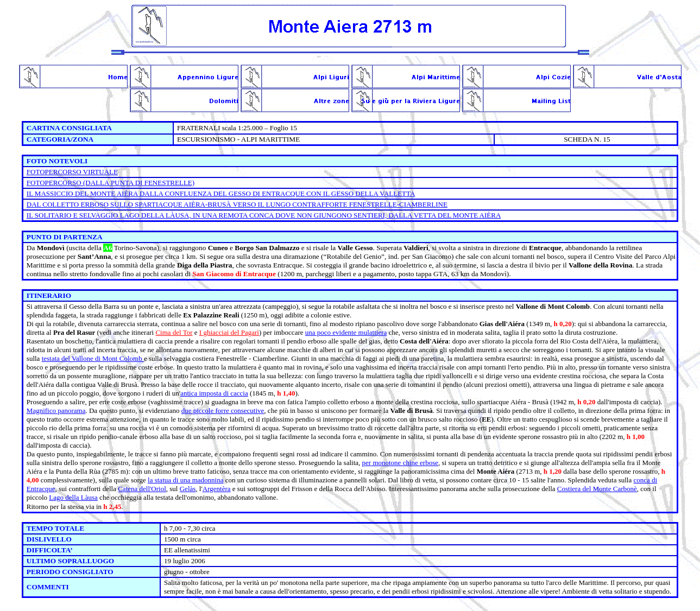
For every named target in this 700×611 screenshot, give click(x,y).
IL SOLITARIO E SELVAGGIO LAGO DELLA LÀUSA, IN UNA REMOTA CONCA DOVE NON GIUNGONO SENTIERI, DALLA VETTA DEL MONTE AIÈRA (264, 215)
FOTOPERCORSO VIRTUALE (72, 172)
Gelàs (188, 489)
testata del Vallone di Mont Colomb (93, 358)
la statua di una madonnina (185, 480)
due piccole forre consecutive (223, 410)
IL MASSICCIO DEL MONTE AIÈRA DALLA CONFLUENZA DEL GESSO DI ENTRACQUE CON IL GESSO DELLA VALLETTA (221, 193)
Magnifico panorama (56, 410)
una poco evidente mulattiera (346, 332)
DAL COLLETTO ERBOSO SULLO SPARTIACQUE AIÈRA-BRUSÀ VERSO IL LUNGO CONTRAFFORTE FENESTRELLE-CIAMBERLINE (237, 204)
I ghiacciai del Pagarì (229, 332)
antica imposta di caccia (214, 393)
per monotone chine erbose (400, 463)
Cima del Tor (174, 332)
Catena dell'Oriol (142, 489)
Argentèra (217, 489)
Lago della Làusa (73, 497)
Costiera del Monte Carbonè (597, 489)
